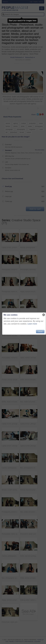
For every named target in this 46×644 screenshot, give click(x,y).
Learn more (32, 324)
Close (40, 331)
